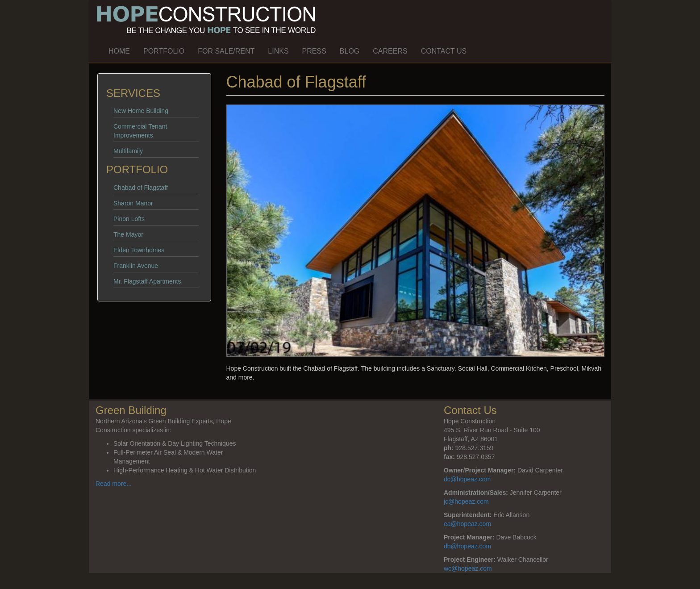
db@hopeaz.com (467, 546)
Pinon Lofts (129, 219)
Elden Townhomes (139, 250)
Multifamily (128, 151)
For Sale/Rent (226, 51)
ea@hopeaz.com (467, 524)
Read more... (114, 484)
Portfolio (164, 51)
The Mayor (128, 234)
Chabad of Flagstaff (141, 188)
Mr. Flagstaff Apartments (147, 281)
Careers (390, 51)
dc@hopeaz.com (467, 479)
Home (119, 51)
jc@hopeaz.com (466, 501)
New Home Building (141, 111)
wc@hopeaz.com (468, 568)
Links (278, 51)
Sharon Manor (133, 203)
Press (314, 51)
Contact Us (444, 51)
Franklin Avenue (136, 266)
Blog (350, 51)
